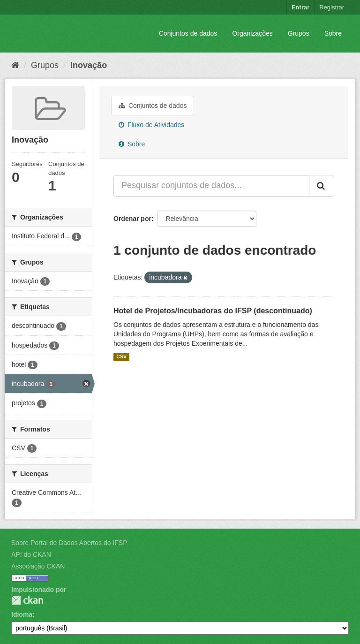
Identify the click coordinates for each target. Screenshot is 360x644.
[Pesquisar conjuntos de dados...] (211, 186)
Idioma (22, 614)
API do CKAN (31, 554)
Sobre (333, 33)
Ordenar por (132, 219)
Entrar (300, 7)
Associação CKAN (38, 566)
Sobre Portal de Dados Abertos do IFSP (69, 543)
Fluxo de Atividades (151, 125)
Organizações (252, 33)
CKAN (27, 600)
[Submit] (322, 186)
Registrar (332, 7)
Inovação (89, 65)
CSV (121, 357)
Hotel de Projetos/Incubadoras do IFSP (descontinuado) (213, 311)
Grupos (299, 33)
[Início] (15, 65)
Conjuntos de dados (188, 33)
